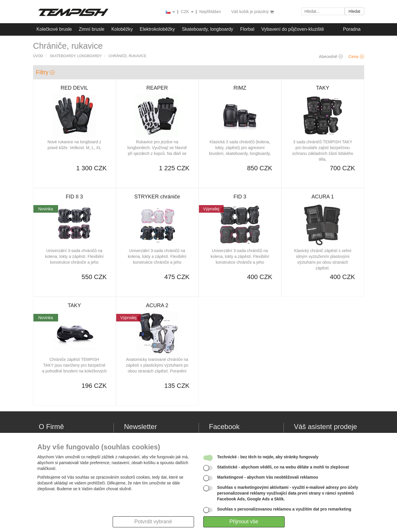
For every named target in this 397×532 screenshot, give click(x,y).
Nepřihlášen (210, 12)
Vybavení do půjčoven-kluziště (293, 29)
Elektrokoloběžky (157, 29)
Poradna (352, 29)
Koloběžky (122, 29)
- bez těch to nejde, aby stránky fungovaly (268, 457)
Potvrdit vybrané (153, 522)
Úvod (38, 56)
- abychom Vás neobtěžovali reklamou (268, 477)
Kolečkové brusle (54, 29)
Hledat (354, 11)
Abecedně (331, 57)
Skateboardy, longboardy (208, 29)
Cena (356, 57)
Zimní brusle (91, 29)
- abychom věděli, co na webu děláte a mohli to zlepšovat (283, 467)
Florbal (247, 29)
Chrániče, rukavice (127, 56)
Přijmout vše (244, 522)
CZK (188, 12)
